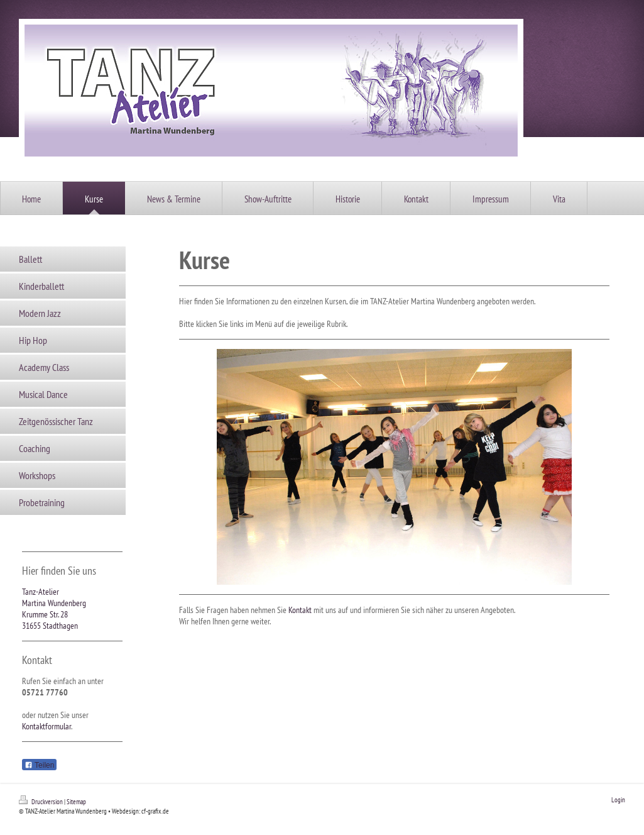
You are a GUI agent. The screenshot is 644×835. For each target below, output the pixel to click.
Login (618, 800)
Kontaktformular (46, 726)
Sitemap (76, 802)
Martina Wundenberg (54, 603)
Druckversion (41, 802)
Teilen (39, 765)
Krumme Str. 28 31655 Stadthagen (50, 620)
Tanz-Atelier (41, 592)
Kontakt (300, 610)
